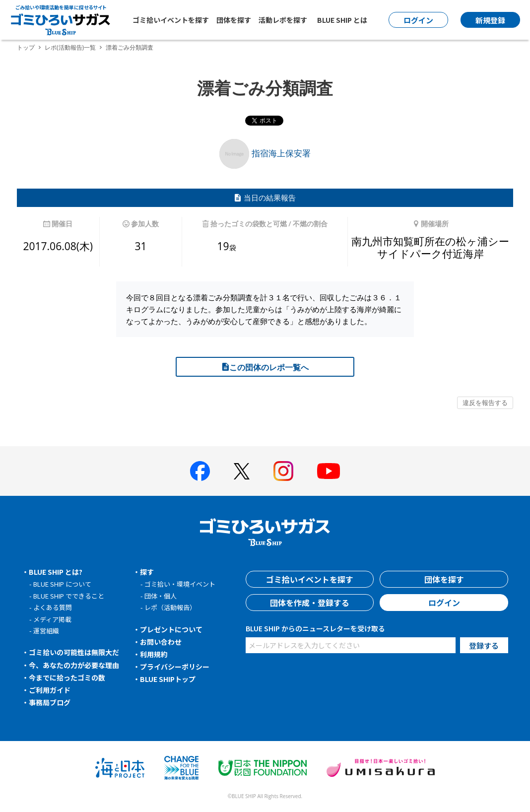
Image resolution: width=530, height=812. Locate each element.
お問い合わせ (161, 642)
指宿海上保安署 (265, 153)
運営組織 (46, 631)
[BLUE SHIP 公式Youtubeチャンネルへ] (329, 471)
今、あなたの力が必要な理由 (74, 665)
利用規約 (154, 654)
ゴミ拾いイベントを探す (171, 20)
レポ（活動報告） (170, 607)
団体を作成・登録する (310, 603)
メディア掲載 (52, 619)
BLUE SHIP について (62, 584)
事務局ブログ (50, 702)
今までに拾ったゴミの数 (67, 677)
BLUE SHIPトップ (168, 679)
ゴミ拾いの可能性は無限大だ (74, 652)
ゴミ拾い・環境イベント (180, 584)
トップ (26, 47)
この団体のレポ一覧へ (265, 367)
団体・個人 (161, 596)
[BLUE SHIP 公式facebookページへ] (200, 471)
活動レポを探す (283, 20)
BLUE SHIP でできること (69, 596)
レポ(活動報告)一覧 (70, 47)
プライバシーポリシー (175, 667)
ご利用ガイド (50, 690)
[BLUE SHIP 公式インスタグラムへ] (283, 471)
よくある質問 (53, 607)
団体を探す (234, 20)
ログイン (444, 603)
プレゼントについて (171, 629)
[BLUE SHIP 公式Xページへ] (242, 471)
